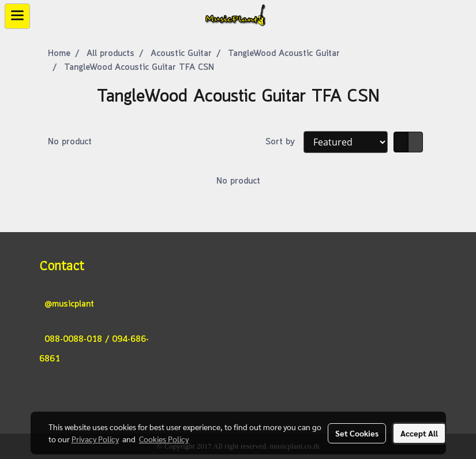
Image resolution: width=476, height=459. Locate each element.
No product (70, 142)
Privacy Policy (95, 439)
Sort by (284, 142)
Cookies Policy (164, 439)
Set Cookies (357, 433)
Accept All (419, 433)
